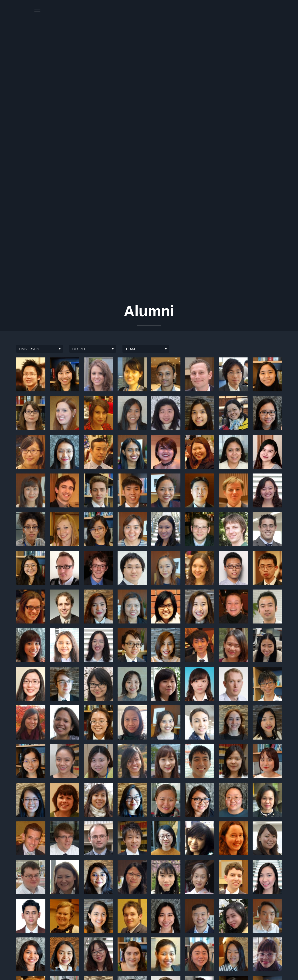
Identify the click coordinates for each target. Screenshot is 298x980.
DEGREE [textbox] (79, 349)
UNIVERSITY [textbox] (29, 349)
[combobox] (40, 349)
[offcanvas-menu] (270, 12)
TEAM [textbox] (130, 349)
